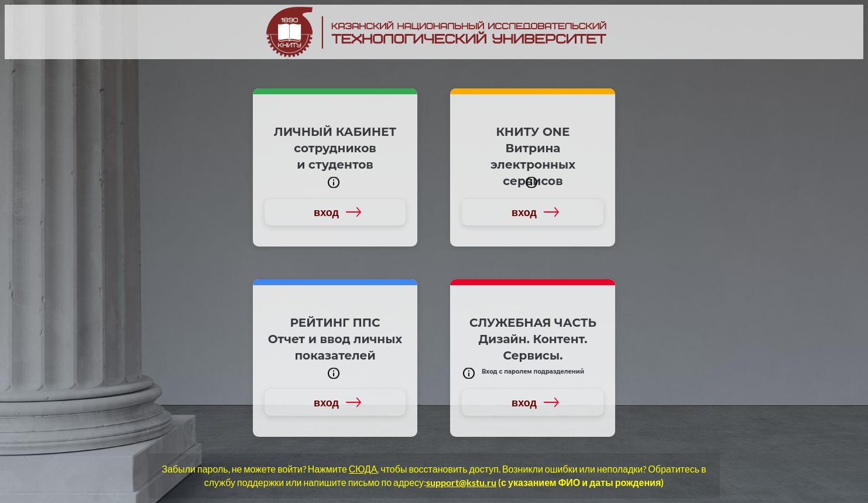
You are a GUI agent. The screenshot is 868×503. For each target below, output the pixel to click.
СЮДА (363, 469)
